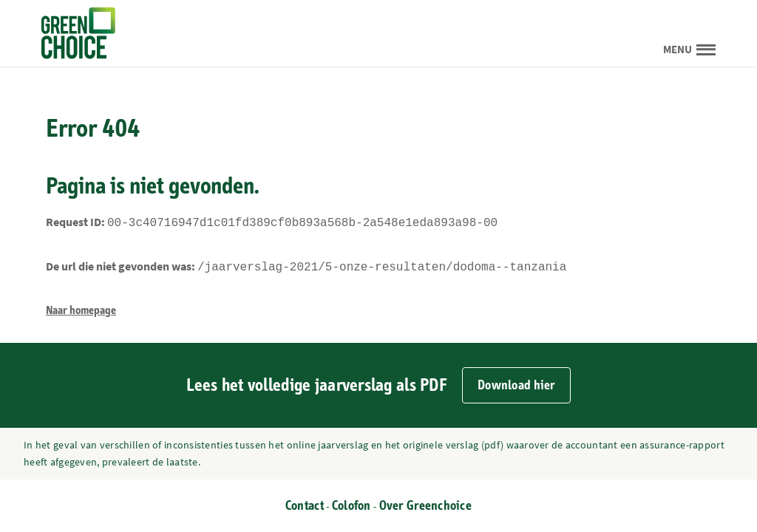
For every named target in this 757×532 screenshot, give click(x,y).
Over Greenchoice (425, 506)
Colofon (352, 506)
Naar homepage (81, 307)
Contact (305, 506)
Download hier (516, 385)
